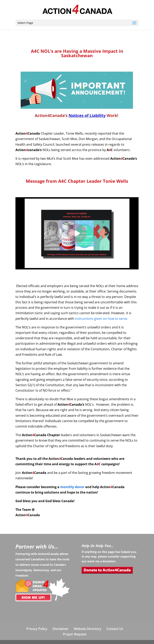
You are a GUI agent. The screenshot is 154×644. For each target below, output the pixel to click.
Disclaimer (61, 629)
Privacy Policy (37, 629)
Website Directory (88, 629)
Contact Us (115, 629)
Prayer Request (75, 634)
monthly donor (72, 487)
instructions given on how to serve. (101, 319)
